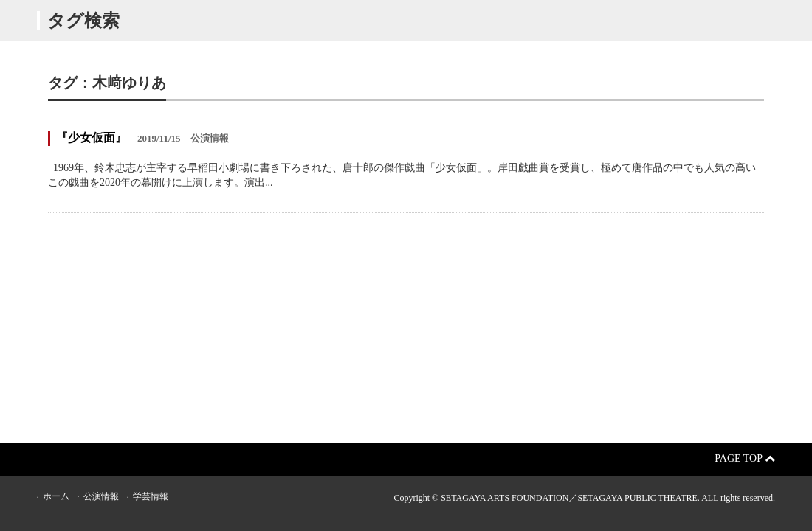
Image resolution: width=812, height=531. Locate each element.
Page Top (745, 458)
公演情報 (101, 496)
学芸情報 (151, 496)
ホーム (56, 496)
